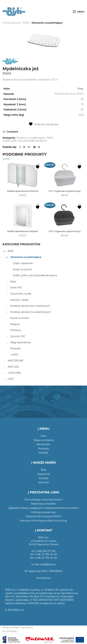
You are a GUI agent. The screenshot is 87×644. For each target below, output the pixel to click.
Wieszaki (16, 349)
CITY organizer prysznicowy (64, 191)
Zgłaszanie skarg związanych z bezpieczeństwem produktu (43, 508)
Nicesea (43, 479)
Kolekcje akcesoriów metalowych (30, 306)
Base (13, 282)
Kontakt (43, 453)
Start (44, 436)
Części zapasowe (23, 263)
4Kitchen (44, 483)
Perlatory (16, 330)
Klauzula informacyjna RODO (43, 517)
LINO (11, 379)
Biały (81, 89)
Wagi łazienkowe (20, 343)
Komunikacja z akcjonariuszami (44, 500)
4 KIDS (14, 355)
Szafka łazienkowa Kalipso (23, 231)
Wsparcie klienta (43, 440)
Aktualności (43, 445)
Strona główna (11, 23)
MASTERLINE (15, 361)
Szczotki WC (18, 337)
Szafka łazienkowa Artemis (23, 191)
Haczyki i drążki (20, 300)
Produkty (44, 449)
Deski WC (16, 288)
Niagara (15, 324)
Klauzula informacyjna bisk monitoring (44, 521)
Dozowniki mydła (21, 294)
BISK (26, 23)
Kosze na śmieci (20, 318)
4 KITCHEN (14, 373)
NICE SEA (13, 367)
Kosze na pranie (22, 270)
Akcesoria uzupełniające (47, 23)
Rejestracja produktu (43, 504)
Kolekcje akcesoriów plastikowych (31, 312)
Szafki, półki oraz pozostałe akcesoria (25, 141)
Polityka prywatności (44, 512)
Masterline (44, 474)
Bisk (43, 470)
